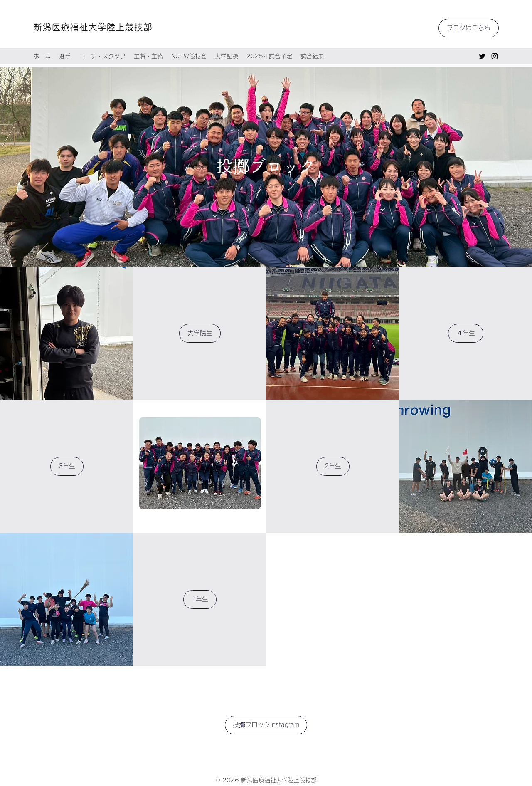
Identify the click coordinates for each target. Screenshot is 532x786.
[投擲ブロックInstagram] (266, 725)
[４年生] (466, 333)
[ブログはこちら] (469, 28)
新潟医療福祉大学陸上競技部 (93, 27)
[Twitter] (482, 56)
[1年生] (200, 599)
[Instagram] (495, 56)
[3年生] (67, 466)
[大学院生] (200, 333)
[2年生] (333, 466)
